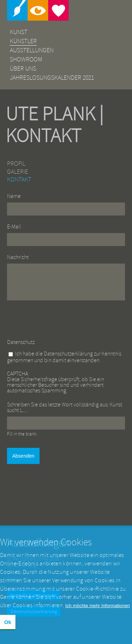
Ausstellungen (32, 50)
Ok (8, 622)
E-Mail (16, 227)
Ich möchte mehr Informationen (98, 606)
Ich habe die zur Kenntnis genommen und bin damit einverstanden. (64, 362)
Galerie (18, 172)
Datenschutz (22, 347)
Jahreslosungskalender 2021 (52, 78)
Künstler (23, 41)
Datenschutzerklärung (68, 359)
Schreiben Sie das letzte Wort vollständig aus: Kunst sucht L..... (65, 413)
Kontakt (19, 180)
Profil (16, 164)
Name (15, 196)
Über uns (23, 69)
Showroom (26, 59)
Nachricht (19, 257)
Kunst (19, 32)
